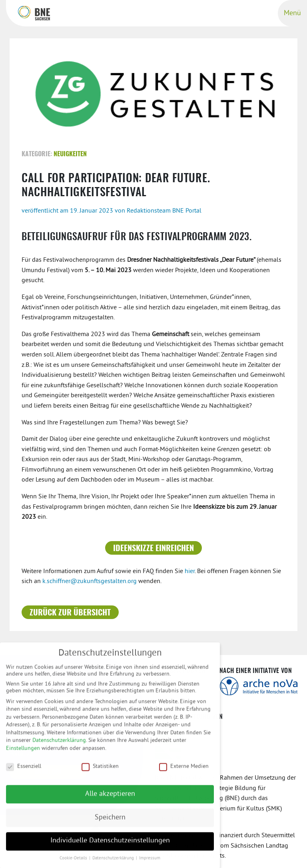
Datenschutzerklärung (59, 745)
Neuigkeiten (70, 154)
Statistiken (100, 770)
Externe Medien (184, 770)
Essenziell (24, 770)
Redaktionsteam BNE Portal (164, 211)
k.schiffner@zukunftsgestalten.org (90, 581)
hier (190, 571)
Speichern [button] (110, 822)
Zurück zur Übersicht (70, 613)
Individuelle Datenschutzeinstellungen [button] (110, 845)
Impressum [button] (150, 863)
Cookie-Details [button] (74, 863)
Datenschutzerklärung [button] (114, 863)
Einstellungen (23, 753)
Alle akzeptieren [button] (110, 798)
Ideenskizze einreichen (153, 549)
